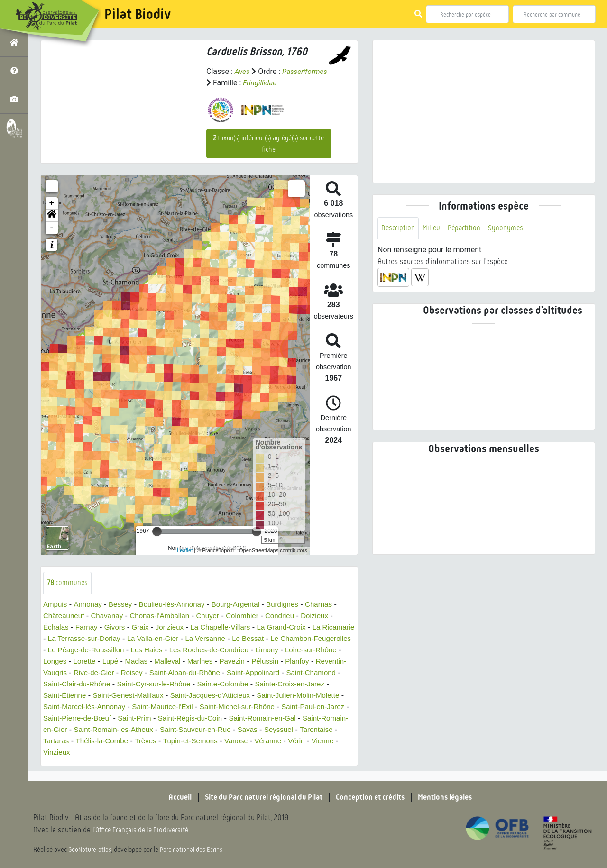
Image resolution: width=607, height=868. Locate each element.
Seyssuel (169, 741)
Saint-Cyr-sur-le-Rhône (282, 684)
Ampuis (56, 605)
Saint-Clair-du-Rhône (201, 684)
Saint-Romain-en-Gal (134, 730)
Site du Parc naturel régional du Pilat (259, 797)
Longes (149, 662)
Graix (145, 627)
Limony (55, 662)
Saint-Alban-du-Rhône (292, 673)
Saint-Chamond (133, 684)
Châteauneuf (65, 616)
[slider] (157, 531)
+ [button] (52, 203)
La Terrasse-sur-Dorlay (122, 639)
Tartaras (246, 741)
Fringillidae (310, 83)
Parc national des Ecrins (193, 850)
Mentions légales (455, 797)
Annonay (90, 605)
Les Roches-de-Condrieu (295, 650)
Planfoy (91, 673)
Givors (118, 627)
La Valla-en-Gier (195, 639)
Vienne (216, 753)
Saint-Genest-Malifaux (250, 696)
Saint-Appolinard (71, 684)
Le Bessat (295, 639)
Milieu (433, 228)
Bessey (124, 605)
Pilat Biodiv (138, 14)
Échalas (57, 627)
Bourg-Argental (246, 605)
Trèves (340, 741)
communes (69, 583)
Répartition (467, 228)
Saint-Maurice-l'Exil (305, 707)
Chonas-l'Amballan (166, 616)
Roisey (236, 673)
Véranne (158, 753)
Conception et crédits (374, 797)
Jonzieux (176, 627)
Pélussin (57, 673)
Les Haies (230, 650)
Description (399, 228)
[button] (52, 216)
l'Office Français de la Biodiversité (145, 830)
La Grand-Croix (294, 627)
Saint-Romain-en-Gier (213, 730)
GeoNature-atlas (91, 850)
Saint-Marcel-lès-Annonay (222, 707)
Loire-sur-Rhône (102, 662)
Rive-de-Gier (197, 673)
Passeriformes (230, 83)
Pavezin (334, 662)
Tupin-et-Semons (76, 753)
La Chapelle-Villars (229, 627)
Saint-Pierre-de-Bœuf (239, 718)
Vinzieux (248, 753)
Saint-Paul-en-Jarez (163, 718)
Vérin (188, 753)
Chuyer (217, 616)
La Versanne (250, 639)
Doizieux (329, 616)
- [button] (52, 228)
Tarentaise (208, 741)
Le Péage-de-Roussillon (166, 650)
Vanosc (125, 753)
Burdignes (295, 605)
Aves (243, 71)
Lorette (179, 662)
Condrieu (292, 616)
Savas (136, 741)
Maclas (234, 662)
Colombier (253, 616)
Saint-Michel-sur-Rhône (83, 718)
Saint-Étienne (184, 696)
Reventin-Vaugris (139, 673)
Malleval (266, 662)
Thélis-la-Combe (294, 741)
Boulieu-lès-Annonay (178, 605)
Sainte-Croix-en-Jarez (117, 696)
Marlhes (300, 662)
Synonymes (510, 228)
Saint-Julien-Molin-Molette (128, 707)
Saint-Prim (300, 718)
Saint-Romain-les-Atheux (299, 730)
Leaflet (185, 550)
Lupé (206, 662)
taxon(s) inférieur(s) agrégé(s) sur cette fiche (268, 144)
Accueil (168, 797)
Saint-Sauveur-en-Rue (81, 741)
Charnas (333, 605)
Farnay (89, 627)
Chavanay (110, 616)
